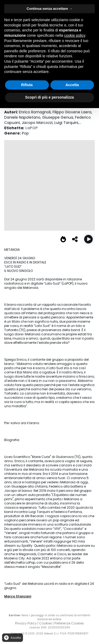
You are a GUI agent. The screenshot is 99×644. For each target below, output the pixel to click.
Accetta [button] (72, 85)
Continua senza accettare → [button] (49, 9)
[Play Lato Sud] (88, 239)
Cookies (46, 623)
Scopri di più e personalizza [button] (49, 97)
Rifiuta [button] (27, 85)
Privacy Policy (26, 623)
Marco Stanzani (18, 596)
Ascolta (12, 638)
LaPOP (32, 128)
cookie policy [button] (75, 35)
